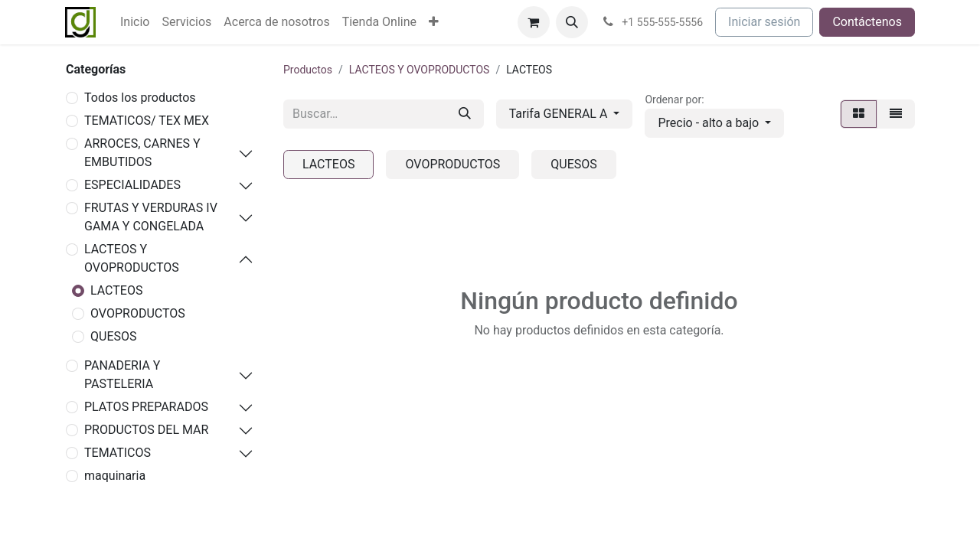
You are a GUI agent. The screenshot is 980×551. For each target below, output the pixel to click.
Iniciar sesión (764, 22)
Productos (308, 70)
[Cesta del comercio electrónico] (534, 22)
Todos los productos (140, 98)
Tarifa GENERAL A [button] (560, 114)
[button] (572, 22)
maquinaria (115, 476)
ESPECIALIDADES (132, 185)
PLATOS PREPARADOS (146, 407)
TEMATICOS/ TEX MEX (147, 121)
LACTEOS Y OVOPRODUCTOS (132, 258)
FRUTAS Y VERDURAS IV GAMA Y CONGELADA (151, 217)
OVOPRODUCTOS (138, 313)
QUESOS (113, 336)
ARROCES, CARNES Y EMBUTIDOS (142, 153)
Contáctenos (867, 22)
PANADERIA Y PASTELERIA (122, 375)
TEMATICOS (118, 453)
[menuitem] (135, 22)
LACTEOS (116, 290)
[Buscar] (465, 114)
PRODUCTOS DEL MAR (146, 430)
